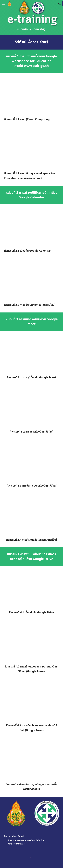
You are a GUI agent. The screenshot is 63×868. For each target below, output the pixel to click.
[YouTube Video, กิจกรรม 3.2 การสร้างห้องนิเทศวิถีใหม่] (32, 408)
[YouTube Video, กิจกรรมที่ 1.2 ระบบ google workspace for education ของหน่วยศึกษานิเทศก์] (32, 150)
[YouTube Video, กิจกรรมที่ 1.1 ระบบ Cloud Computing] (32, 96)
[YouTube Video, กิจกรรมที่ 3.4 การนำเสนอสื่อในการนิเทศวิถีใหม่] (32, 516)
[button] (3, 4)
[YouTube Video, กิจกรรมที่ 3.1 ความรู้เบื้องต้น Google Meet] (32, 354)
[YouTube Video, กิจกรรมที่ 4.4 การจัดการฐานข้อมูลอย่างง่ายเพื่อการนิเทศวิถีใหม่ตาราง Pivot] (32, 761)
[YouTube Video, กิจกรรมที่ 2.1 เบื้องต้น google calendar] (32, 227)
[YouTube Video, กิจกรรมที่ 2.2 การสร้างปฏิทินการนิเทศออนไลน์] (32, 281)
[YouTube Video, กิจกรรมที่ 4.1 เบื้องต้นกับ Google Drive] (32, 589)
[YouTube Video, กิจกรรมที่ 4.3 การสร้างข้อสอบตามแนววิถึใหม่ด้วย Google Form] (32, 702)
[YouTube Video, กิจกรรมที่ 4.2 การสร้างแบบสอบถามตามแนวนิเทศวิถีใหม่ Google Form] (32, 643)
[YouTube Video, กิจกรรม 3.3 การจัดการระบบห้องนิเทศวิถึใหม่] (32, 462)
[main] (32, 42)
